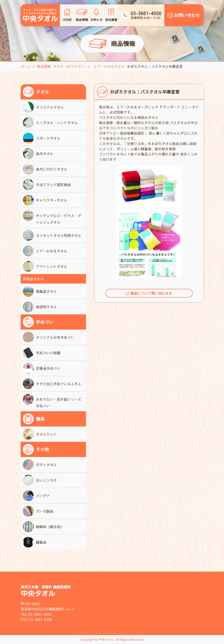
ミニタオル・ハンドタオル (50, 123)
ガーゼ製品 (38, 511)
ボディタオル (40, 465)
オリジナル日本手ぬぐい (49, 337)
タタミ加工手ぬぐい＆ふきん (52, 384)
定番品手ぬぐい (42, 368)
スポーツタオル (42, 138)
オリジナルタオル (43, 107)
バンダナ (36, 496)
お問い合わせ (184, 15)
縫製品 (35, 542)
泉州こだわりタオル (45, 169)
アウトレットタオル (45, 266)
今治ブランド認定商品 (47, 185)
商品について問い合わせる (149, 293)
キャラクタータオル (45, 200)
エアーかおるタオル (45, 251)
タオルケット (40, 434)
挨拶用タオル (40, 307)
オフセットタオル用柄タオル (52, 235)
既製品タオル (40, 291)
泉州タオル (38, 154)
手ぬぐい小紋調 (42, 353)
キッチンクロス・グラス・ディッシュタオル (52, 217)
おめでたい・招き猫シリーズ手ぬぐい (52, 401)
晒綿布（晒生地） (43, 527)
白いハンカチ (40, 480)
